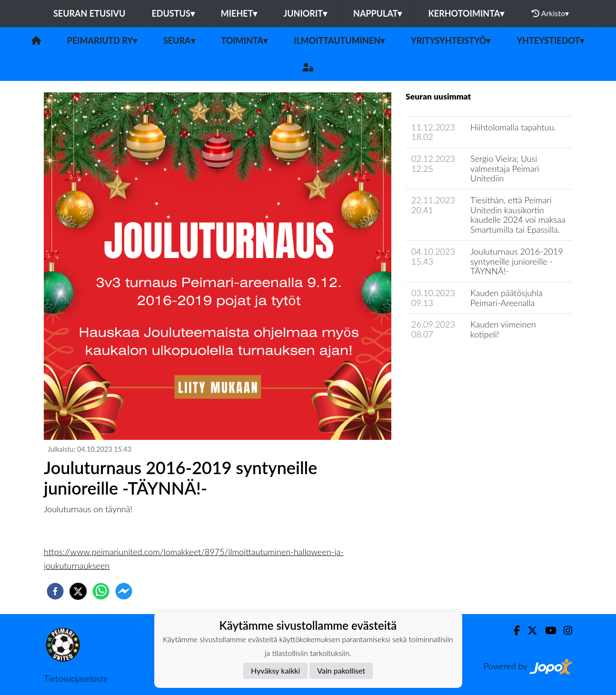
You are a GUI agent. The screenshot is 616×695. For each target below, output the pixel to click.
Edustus (173, 13)
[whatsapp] (101, 591)
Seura (179, 40)
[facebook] (55, 591)
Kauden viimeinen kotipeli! (503, 329)
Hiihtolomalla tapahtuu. (513, 127)
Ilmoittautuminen (339, 40)
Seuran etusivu (89, 13)
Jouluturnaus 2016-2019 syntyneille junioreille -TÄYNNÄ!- (517, 261)
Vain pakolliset (341, 670)
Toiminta (245, 40)
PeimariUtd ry (102, 40)
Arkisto (550, 13)
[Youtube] (547, 630)
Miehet (239, 13)
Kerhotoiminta (466, 13)
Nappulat (378, 13)
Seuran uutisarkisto (448, 362)
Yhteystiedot (550, 40)
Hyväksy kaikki (275, 670)
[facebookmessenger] (124, 591)
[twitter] (78, 591)
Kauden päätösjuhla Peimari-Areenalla (507, 298)
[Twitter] (529, 630)
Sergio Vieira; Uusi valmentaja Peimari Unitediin (505, 168)
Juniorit (305, 13)
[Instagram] (564, 630)
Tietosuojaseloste (76, 678)
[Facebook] (513, 630)
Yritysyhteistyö (451, 40)
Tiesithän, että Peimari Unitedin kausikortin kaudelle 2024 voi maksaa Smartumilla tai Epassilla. (518, 215)
